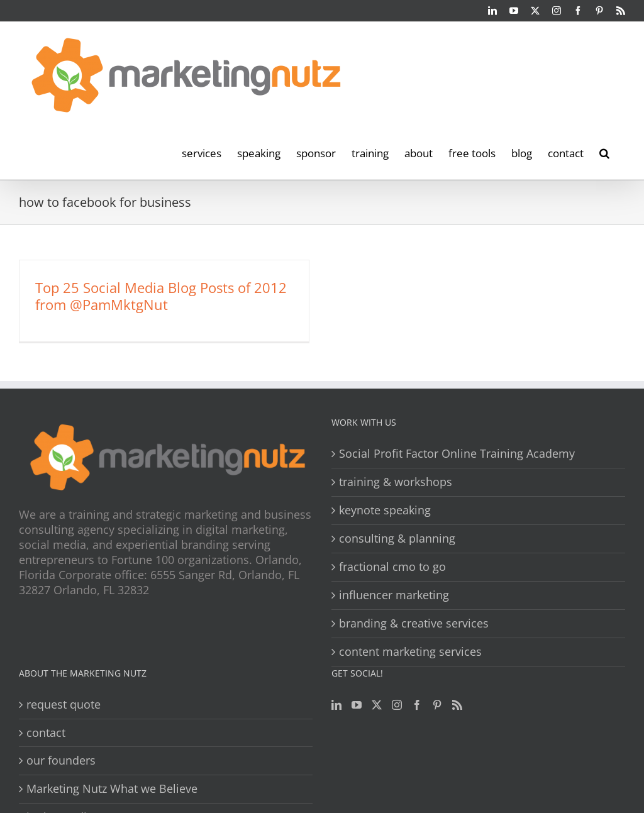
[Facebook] (417, 705)
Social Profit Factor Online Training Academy (457, 454)
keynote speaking (385, 510)
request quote (64, 705)
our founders (61, 760)
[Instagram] (397, 705)
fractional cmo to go (392, 567)
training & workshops (396, 482)
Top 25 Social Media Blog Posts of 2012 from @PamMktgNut (161, 296)
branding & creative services (414, 623)
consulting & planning (397, 539)
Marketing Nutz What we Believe (112, 789)
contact (46, 733)
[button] (604, 152)
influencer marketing (394, 595)
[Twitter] (377, 705)
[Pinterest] (437, 705)
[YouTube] (357, 705)
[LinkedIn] (336, 705)
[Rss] (457, 705)
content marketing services (410, 652)
